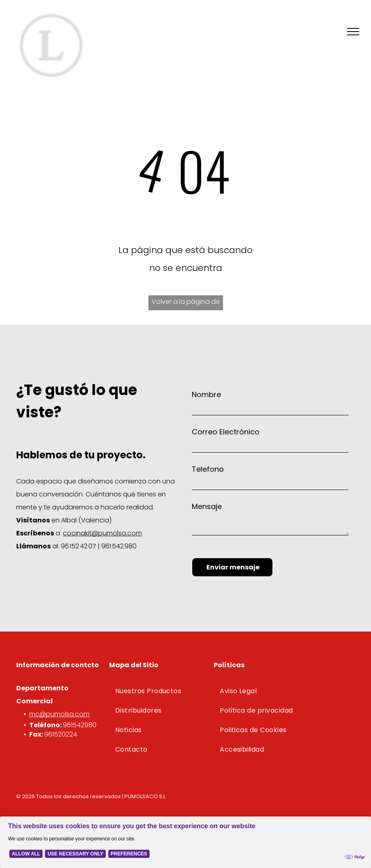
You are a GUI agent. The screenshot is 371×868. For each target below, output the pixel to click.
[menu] (353, 32)
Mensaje (207, 506)
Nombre (206, 394)
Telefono (208, 469)
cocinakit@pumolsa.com (102, 533)
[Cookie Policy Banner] (185, 842)
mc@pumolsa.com (59, 714)
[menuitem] (160, 691)
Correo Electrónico (226, 432)
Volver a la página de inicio (186, 304)
